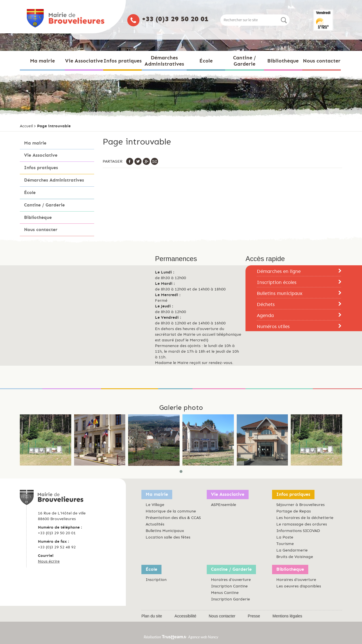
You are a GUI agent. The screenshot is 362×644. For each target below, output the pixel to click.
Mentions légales (287, 616)
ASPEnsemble (224, 505)
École (30, 192)
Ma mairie (35, 143)
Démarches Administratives (54, 180)
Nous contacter (41, 230)
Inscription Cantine (229, 586)
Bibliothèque (38, 217)
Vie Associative (41, 155)
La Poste (285, 537)
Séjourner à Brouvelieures (300, 505)
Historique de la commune (171, 511)
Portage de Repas (294, 511)
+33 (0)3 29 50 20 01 (175, 19)
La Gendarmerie (292, 550)
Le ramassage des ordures (302, 524)
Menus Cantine (225, 593)
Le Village (155, 505)
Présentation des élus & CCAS (173, 518)
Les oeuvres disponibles (299, 586)
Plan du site (152, 616)
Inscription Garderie (230, 599)
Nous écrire (49, 561)
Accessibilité (185, 616)
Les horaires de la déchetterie (305, 518)
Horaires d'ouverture (231, 580)
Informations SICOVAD (298, 531)
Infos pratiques (41, 168)
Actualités (155, 524)
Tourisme (285, 544)
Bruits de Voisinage (295, 557)
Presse (254, 616)
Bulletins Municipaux (165, 531)
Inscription (156, 580)
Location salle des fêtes (168, 537)
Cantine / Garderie (44, 205)
